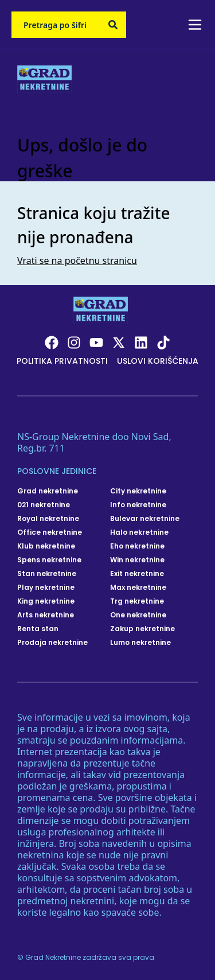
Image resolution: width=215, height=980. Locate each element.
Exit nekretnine (137, 574)
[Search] (113, 25)
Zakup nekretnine (142, 629)
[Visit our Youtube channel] (96, 343)
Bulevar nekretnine (145, 519)
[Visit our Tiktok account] (163, 343)
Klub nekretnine (46, 546)
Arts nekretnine (46, 615)
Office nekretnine (50, 532)
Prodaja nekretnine (52, 643)
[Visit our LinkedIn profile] (141, 343)
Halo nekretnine (139, 532)
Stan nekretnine (47, 574)
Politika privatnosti (62, 361)
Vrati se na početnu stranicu (77, 260)
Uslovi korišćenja (158, 361)
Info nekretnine (138, 505)
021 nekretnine (44, 505)
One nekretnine (138, 615)
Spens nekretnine (49, 560)
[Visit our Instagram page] (74, 343)
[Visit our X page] (119, 343)
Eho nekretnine (137, 546)
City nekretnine (138, 491)
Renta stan (38, 629)
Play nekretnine (46, 588)
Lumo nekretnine (140, 643)
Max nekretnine (138, 588)
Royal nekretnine (48, 519)
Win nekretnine (137, 560)
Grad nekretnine (48, 491)
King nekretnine (46, 601)
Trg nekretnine (137, 601)
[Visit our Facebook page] (52, 343)
